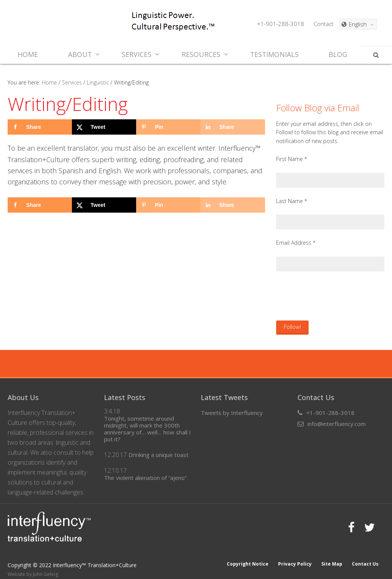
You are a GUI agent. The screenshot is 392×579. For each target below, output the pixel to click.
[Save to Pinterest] (168, 127)
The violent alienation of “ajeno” (145, 478)
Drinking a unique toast (159, 455)
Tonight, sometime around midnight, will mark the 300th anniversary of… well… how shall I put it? (147, 429)
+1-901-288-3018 (281, 24)
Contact (324, 24)
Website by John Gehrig (33, 567)
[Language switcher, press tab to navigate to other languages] (358, 24)
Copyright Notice (246, 557)
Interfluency (69, 23)
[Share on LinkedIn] (233, 127)
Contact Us (365, 557)
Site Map (331, 557)
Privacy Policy (294, 557)
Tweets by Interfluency (232, 413)
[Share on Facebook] (40, 127)
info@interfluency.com (337, 424)
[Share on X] (104, 127)
